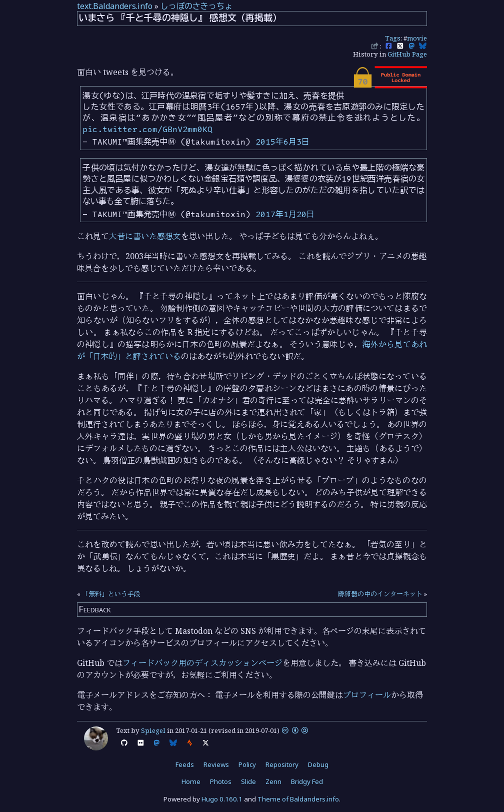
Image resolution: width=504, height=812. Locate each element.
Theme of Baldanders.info (298, 799)
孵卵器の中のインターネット (380, 594)
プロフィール (367, 695)
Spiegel (153, 730)
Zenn (273, 781)
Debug (318, 764)
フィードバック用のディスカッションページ (202, 663)
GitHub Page (407, 54)
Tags (393, 38)
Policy (247, 764)
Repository (282, 764)
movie (417, 38)
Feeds (185, 764)
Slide (248, 781)
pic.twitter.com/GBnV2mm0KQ (147, 129)
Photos (221, 781)
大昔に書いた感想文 (145, 236)
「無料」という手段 (111, 594)
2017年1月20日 (285, 214)
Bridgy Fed (307, 781)
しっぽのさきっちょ (196, 6)
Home (191, 781)
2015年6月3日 (282, 142)
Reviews (216, 764)
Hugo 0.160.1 (222, 799)
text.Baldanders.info (115, 6)
